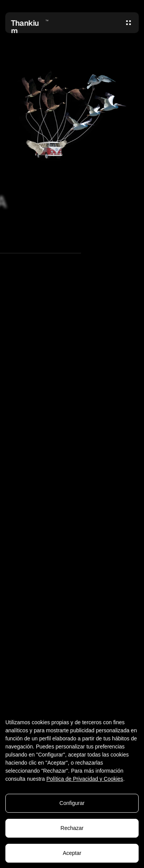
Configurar (72, 804)
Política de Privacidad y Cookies (85, 780)
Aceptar (72, 854)
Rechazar (72, 829)
